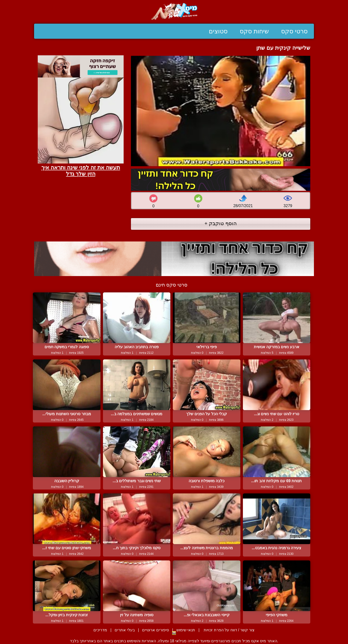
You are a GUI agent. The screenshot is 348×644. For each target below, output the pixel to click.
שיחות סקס (254, 31)
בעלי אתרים (125, 630)
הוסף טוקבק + (221, 223)
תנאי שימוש (186, 630)
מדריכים (100, 630)
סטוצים (218, 31)
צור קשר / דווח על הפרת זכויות (229, 630)
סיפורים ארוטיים (155, 630)
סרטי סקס (294, 31)
